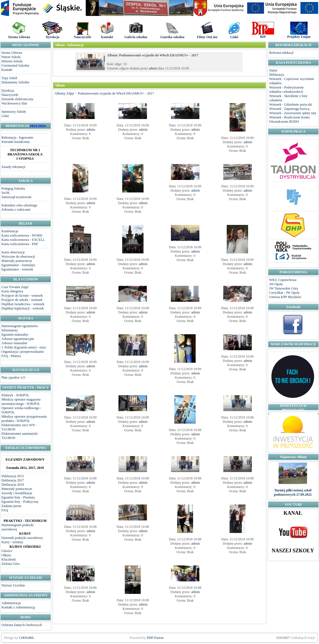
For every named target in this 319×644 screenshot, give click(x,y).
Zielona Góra (11, 564)
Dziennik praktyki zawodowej (22, 538)
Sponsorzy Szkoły (14, 112)
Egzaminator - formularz (18, 265)
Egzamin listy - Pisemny (18, 497)
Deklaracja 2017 (13, 480)
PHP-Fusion (155, 638)
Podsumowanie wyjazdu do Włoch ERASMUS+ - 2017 (116, 93)
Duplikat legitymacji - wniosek (23, 308)
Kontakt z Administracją (18, 607)
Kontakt (7, 70)
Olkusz (6, 555)
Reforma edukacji (281, 53)
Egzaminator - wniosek (17, 269)
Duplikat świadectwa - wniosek (23, 304)
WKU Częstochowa (283, 280)
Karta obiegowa (12, 291)
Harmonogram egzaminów (20, 326)
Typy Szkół (9, 78)
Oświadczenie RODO (284, 122)
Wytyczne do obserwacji (18, 257)
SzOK (6, 193)
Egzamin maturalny (15, 335)
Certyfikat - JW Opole (284, 293)
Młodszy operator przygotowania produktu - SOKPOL (24, 419)
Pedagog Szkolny (13, 188)
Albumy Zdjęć (64, 93)
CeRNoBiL (27, 638)
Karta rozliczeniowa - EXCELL (23, 240)
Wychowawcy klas (14, 103)
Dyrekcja (8, 91)
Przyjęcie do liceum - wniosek (22, 296)
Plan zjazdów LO (13, 378)
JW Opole (276, 284)
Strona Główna (12, 53)
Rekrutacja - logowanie (17, 138)
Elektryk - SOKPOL (15, 395)
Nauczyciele (10, 95)
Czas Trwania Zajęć (15, 287)
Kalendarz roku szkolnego (19, 205)
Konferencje (10, 231)
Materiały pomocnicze (17, 261)
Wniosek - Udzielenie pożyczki (291, 104)
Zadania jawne (11, 506)
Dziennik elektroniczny (17, 99)
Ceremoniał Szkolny (15, 65)
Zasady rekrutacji (13, 167)
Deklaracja (277, 75)
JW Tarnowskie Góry (284, 288)
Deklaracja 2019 (13, 485)
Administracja (11, 603)
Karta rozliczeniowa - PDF (20, 244)
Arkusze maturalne (14, 343)
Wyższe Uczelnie (13, 585)
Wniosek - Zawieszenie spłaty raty (293, 113)
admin (153, 68)
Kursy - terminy (12, 542)
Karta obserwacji (13, 252)
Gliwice (7, 551)
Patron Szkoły (11, 57)
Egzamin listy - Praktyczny (20, 502)
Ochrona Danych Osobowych (22, 625)
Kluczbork (9, 559)
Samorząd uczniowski (17, 197)
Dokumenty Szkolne (15, 82)
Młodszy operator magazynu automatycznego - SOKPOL (21, 402)
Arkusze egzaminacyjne (18, 339)
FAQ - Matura (11, 356)
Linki (5, 116)
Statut (273, 70)
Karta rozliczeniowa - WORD (22, 235)
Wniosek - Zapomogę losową (289, 109)
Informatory (10, 330)
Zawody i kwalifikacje (17, 493)
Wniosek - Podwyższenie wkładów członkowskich (286, 90)
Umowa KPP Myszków (285, 297)
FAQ (5, 510)
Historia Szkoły (12, 61)
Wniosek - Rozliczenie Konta (289, 117)
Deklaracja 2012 (13, 476)
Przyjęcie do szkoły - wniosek (22, 300)
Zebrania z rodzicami (16, 210)
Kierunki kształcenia (16, 142)
